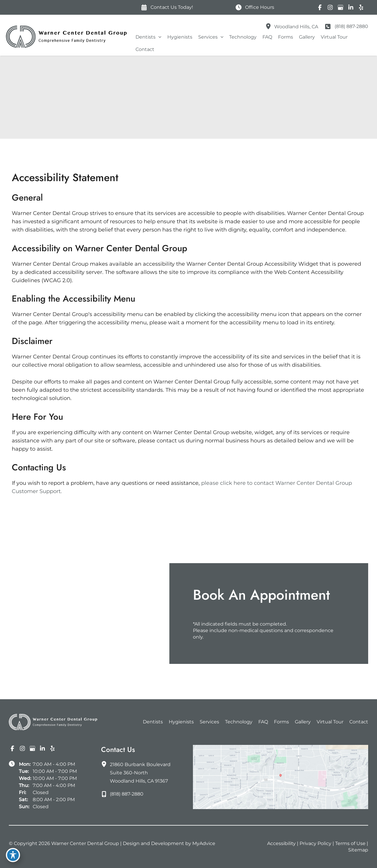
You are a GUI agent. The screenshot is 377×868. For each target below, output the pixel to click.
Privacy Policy (315, 843)
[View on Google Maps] (281, 777)
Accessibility (281, 843)
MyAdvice (204, 843)
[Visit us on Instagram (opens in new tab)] (330, 7)
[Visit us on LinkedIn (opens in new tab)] (351, 7)
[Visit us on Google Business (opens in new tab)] (340, 7)
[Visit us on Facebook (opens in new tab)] (320, 7)
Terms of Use (350, 843)
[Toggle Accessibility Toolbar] (13, 855)
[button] (158, 37)
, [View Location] (296, 27)
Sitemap (358, 850)
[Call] (346, 27)
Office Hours (260, 7)
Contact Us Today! (172, 7)
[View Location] (270, 26)
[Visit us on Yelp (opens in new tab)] (361, 7)
